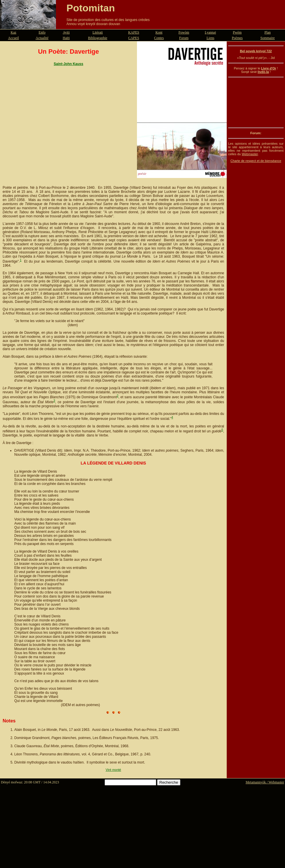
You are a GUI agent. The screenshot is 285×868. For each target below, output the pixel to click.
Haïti (66, 38)
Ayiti (66, 32)
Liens (211, 38)
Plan (268, 32)
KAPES (134, 32)
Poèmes (237, 38)
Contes (159, 38)
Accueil (14, 38)
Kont (159, 32)
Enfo (42, 32)
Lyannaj (211, 32)
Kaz (14, 32)
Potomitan (91, 8)
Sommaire (268, 38)
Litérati (97, 32)
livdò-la (263, 72)
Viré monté (114, 770)
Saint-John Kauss (68, 64)
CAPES (134, 38)
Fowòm (184, 32)
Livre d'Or (269, 68)
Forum (184, 38)
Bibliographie (98, 38)
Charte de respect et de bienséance (256, 161)
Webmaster (250, 154)
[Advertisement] (256, 102)
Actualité (42, 38)
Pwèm (237, 32)
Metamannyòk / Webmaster (265, 782)
